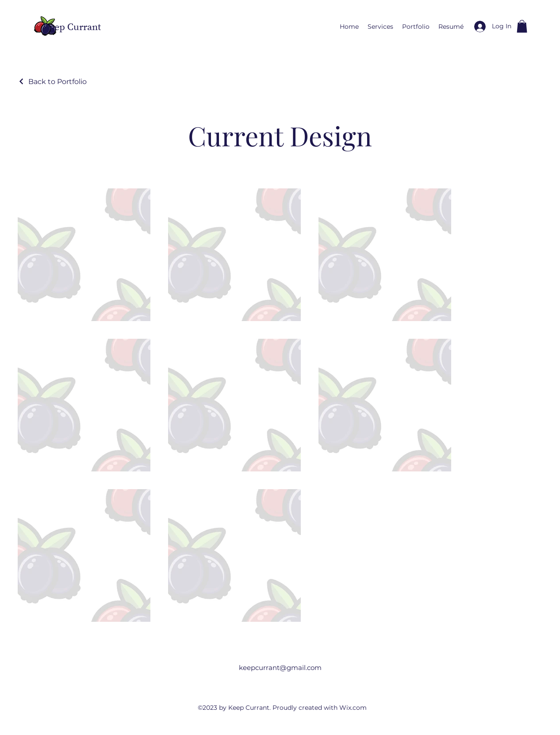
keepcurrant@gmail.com (280, 668)
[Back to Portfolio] (52, 82)
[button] (522, 26)
